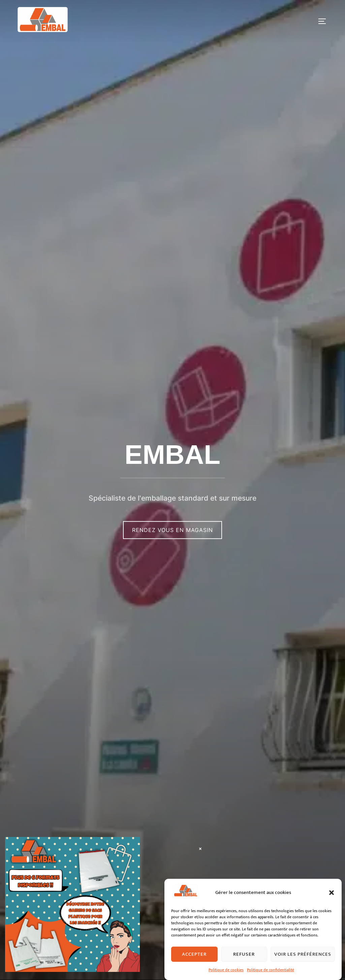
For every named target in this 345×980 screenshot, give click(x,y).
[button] (332, 907)
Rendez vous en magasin (172, 530)
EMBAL (172, 454)
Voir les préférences (303, 968)
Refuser (244, 968)
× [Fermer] (200, 848)
